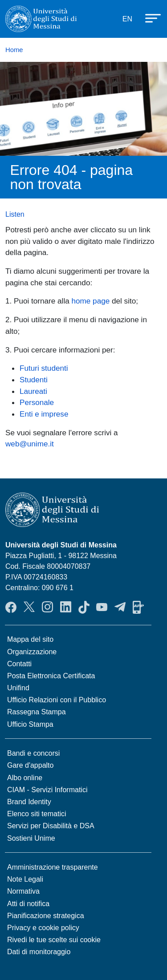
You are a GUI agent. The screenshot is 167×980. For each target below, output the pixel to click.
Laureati (33, 391)
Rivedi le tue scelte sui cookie (54, 940)
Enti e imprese (44, 414)
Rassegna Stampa (37, 712)
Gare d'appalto (30, 765)
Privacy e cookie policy (43, 928)
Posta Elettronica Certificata (51, 676)
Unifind (18, 688)
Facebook (11, 607)
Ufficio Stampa (30, 724)
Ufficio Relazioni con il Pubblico (57, 700)
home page (91, 301)
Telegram (120, 607)
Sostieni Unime (31, 838)
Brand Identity (29, 802)
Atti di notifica (28, 904)
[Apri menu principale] (149, 17)
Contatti (19, 664)
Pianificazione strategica (46, 916)
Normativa (23, 891)
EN (127, 19)
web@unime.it (30, 444)
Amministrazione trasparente (53, 867)
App (138, 607)
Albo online (25, 778)
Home (14, 50)
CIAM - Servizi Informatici (47, 790)
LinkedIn (66, 607)
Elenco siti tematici (37, 814)
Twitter (29, 607)
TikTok (84, 607)
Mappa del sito (30, 639)
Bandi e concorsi (33, 753)
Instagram (47, 607)
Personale (37, 402)
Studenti (34, 380)
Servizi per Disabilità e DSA (51, 826)
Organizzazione (32, 652)
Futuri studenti (44, 368)
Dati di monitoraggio (39, 952)
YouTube (102, 607)
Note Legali (25, 879)
